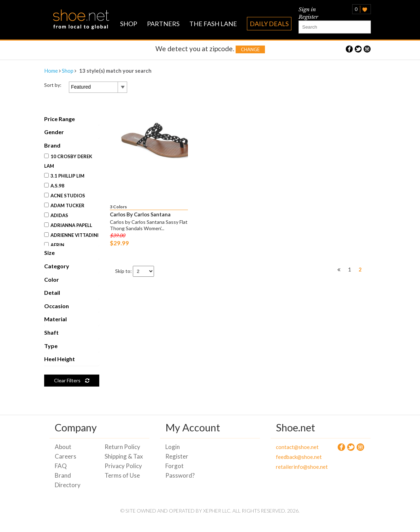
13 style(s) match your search (115, 71)
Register (308, 17)
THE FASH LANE (213, 24)
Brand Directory (68, 480)
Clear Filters (72, 380)
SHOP (129, 24)
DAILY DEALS (269, 24)
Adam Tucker (64, 205)
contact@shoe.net (296, 447)
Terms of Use (122, 475)
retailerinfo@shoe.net (296, 467)
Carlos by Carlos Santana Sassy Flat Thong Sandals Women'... (149, 225)
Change (250, 49)
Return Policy (122, 447)
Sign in (307, 9)
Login (173, 447)
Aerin (54, 245)
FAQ (61, 466)
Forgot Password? (180, 471)
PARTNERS (163, 24)
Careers (66, 456)
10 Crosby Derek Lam (68, 161)
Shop (68, 71)
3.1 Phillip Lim (64, 176)
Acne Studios (65, 196)
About (63, 447)
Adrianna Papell (68, 225)
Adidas (56, 215)
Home (51, 71)
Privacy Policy (123, 466)
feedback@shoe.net (296, 457)
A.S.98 (54, 186)
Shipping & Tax (124, 456)
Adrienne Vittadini (71, 235)
